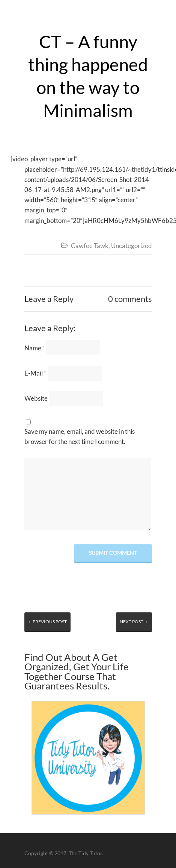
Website (36, 398)
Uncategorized (132, 246)
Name (35, 348)
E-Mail (35, 373)
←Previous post (47, 622)
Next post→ (134, 622)
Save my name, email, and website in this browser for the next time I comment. (80, 436)
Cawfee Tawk (90, 246)
